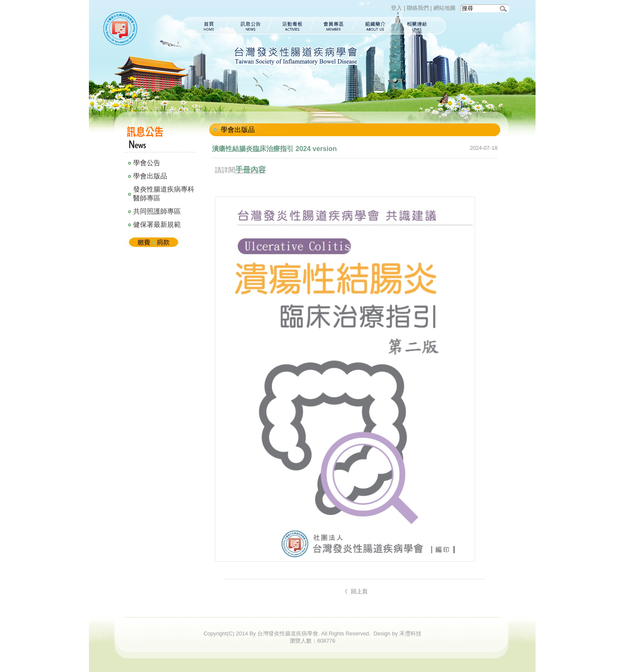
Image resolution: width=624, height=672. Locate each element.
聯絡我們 (418, 8)
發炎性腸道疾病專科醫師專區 (164, 194)
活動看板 (292, 26)
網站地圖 (444, 8)
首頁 (204, 26)
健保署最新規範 (157, 224)
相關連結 (421, 26)
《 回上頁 (355, 591)
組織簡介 (375, 26)
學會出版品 (150, 176)
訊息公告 (249, 26)
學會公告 (147, 163)
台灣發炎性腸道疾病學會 (122, 30)
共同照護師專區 (157, 211)
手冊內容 (251, 170)
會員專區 (334, 26)
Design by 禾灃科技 (397, 633)
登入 (396, 8)
